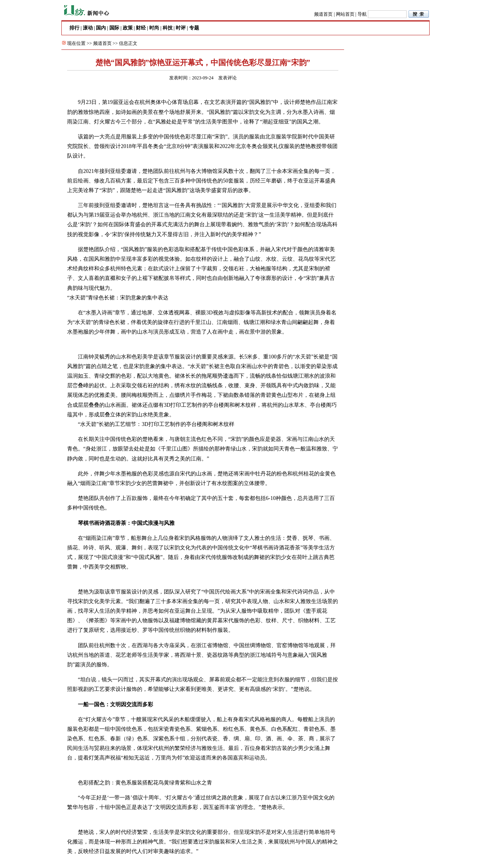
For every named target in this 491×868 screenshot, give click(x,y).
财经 (141, 28)
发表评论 (227, 78)
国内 (101, 28)
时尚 (154, 28)
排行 (74, 28)
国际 (114, 28)
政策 (128, 28)
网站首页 (345, 14)
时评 (181, 28)
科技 (168, 28)
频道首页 (323, 14)
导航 (362, 14)
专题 (194, 28)
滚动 (88, 28)
